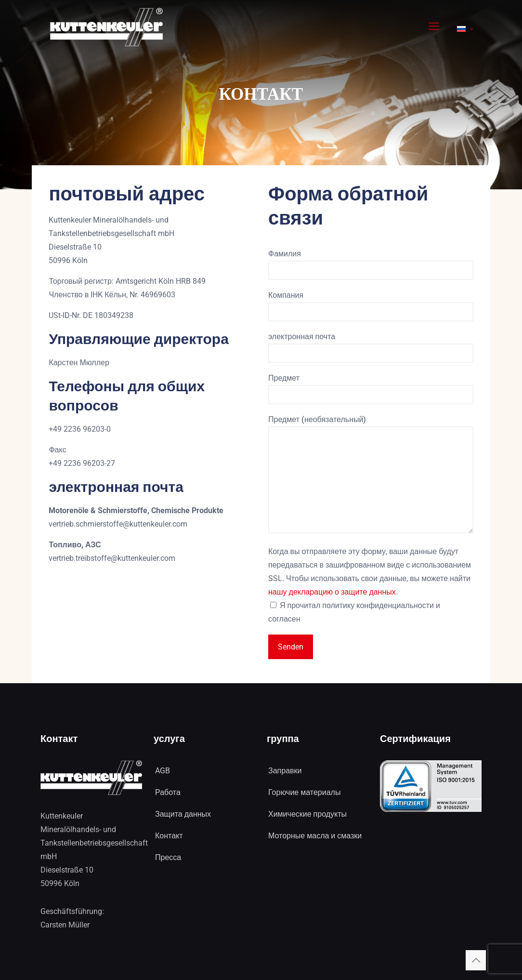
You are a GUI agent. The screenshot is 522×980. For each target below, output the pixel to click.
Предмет (371, 389)
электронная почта (371, 347)
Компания (371, 306)
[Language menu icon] (465, 27)
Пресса (168, 857)
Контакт (169, 836)
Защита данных (183, 814)
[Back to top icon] (476, 960)
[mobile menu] (434, 26)
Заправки (285, 771)
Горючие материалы (304, 792)
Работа (168, 792)
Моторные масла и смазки (315, 836)
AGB (163, 771)
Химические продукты (307, 814)
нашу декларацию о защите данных (332, 592)
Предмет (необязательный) (371, 474)
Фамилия (371, 265)
